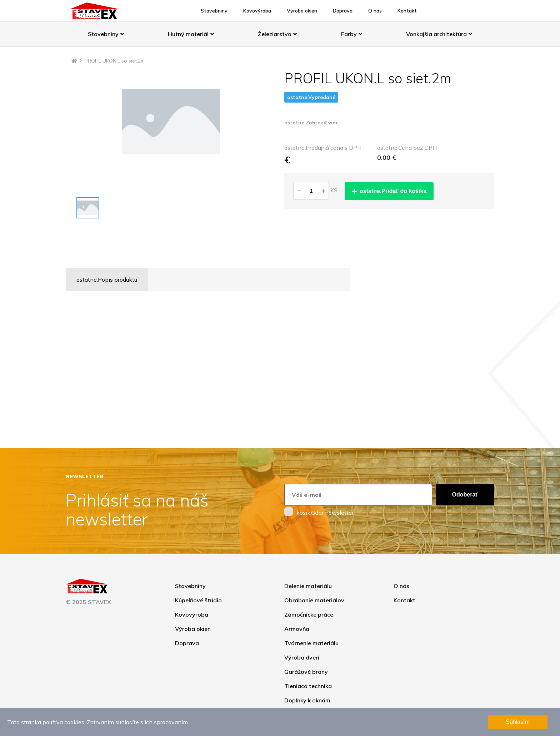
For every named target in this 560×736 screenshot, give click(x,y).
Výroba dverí (302, 657)
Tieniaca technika (308, 686)
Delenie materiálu (308, 586)
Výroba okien (302, 11)
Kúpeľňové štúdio (198, 600)
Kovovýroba (257, 11)
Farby (352, 34)
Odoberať (465, 495)
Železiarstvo (277, 34)
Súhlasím (518, 722)
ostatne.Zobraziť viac (311, 123)
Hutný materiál (191, 34)
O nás (375, 11)
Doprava (343, 11)
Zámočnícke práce (309, 614)
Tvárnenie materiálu (311, 643)
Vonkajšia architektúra (439, 34)
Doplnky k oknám (307, 700)
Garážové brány (306, 672)
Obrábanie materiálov (314, 600)
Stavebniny (214, 11)
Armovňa (297, 629)
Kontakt (407, 11)
